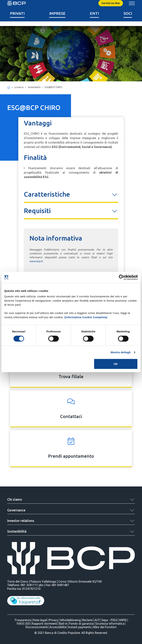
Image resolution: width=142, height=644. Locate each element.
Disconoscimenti (37, 627)
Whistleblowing (70, 620)
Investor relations (21, 521)
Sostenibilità (17, 531)
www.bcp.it (36, 261)
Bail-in (63, 624)
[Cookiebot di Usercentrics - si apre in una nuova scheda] (122, 277)
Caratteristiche (47, 194)
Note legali (40, 620)
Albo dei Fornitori (105, 627)
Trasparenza (23, 620)
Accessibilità (58, 627)
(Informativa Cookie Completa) (86, 317)
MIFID (123, 620)
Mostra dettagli (121, 352)
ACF (97, 620)
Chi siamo (15, 499)
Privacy (54, 620)
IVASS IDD (23, 624)
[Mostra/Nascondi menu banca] (132, 3)
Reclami (88, 620)
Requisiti (37, 211)
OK (116, 364)
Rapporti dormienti (45, 624)
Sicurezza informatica (110, 624)
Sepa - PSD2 (110, 620)
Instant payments (80, 627)
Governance (16, 510)
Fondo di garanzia (81, 624)
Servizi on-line (111, 3)
